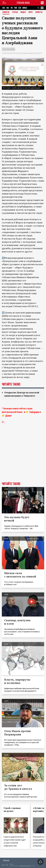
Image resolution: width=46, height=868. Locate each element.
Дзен (8, 416)
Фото (31, 12)
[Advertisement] (23, 457)
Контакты (6, 860)
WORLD (25, 8)
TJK (12, 8)
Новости (6, 12)
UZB (20, 8)
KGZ (8, 8)
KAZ (4, 8)
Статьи (15, 12)
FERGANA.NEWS (23, 3)
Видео (23, 12)
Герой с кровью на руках (12, 810)
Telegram (34, 412)
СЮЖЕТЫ (39, 12)
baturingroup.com (25, 866)
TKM (16, 8)
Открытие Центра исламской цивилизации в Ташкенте (22, 53)
